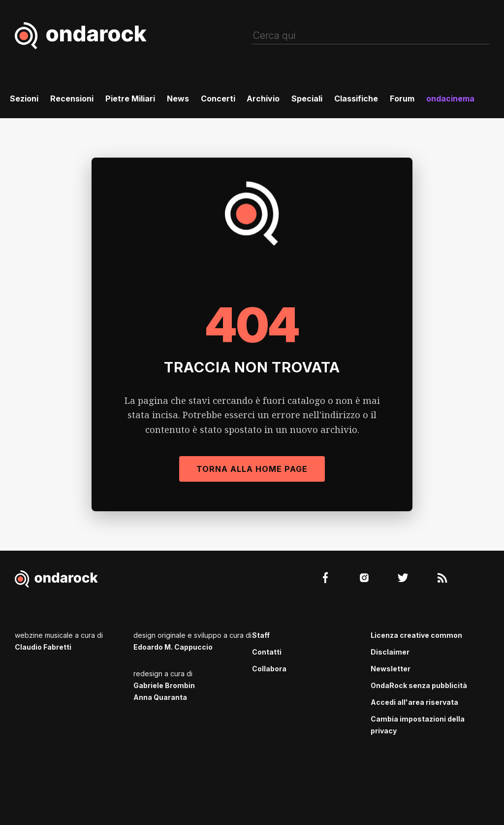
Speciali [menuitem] (307, 99)
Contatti (267, 652)
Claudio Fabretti (43, 647)
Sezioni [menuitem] (24, 99)
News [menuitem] (178, 99)
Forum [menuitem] (402, 99)
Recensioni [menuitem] (72, 99)
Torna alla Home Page (252, 469)
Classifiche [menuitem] (356, 99)
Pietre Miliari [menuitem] (130, 99)
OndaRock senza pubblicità (419, 685)
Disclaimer (390, 652)
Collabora (269, 669)
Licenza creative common (416, 635)
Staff (261, 635)
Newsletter (391, 669)
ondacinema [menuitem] (450, 99)
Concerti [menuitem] (218, 99)
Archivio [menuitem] (263, 99)
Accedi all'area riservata (414, 702)
